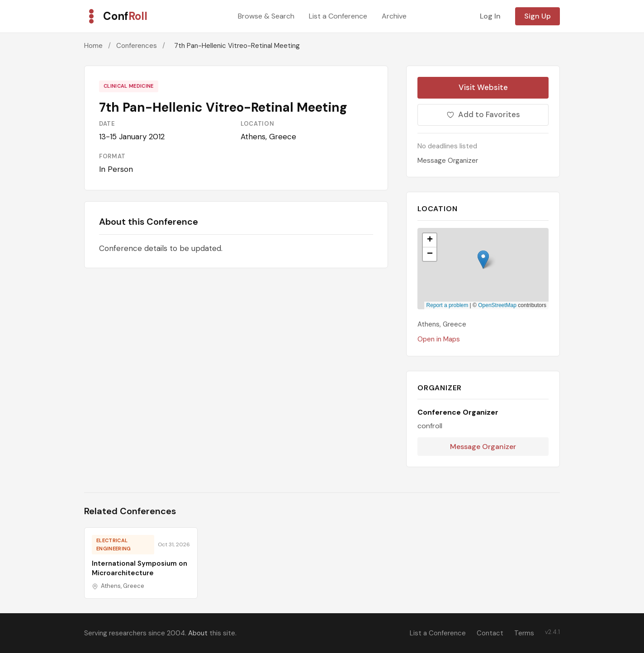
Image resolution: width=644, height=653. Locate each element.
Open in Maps (439, 339)
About (198, 633)
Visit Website (483, 87)
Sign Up (537, 16)
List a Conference (338, 16)
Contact (490, 633)
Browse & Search (266, 16)
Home (93, 46)
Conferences (137, 46)
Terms (524, 633)
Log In (490, 16)
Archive (394, 16)
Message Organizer (448, 161)
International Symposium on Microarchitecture (140, 568)
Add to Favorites (483, 114)
